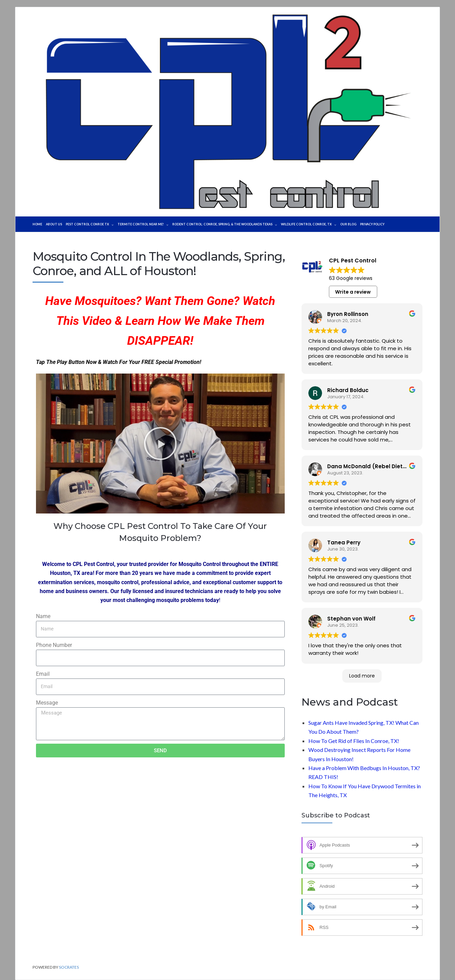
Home (38, 224)
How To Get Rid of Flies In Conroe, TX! (354, 741)
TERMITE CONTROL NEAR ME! (158, 224)
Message (47, 703)
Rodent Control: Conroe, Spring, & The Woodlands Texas (251, 224)
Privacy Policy (418, 224)
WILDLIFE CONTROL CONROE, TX (346, 224)
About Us (57, 224)
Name (43, 616)
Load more (362, 676)
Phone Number (54, 645)
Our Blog (391, 224)
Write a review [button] (353, 292)
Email (43, 674)
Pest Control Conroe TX (98, 224)
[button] (160, 444)
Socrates (69, 967)
